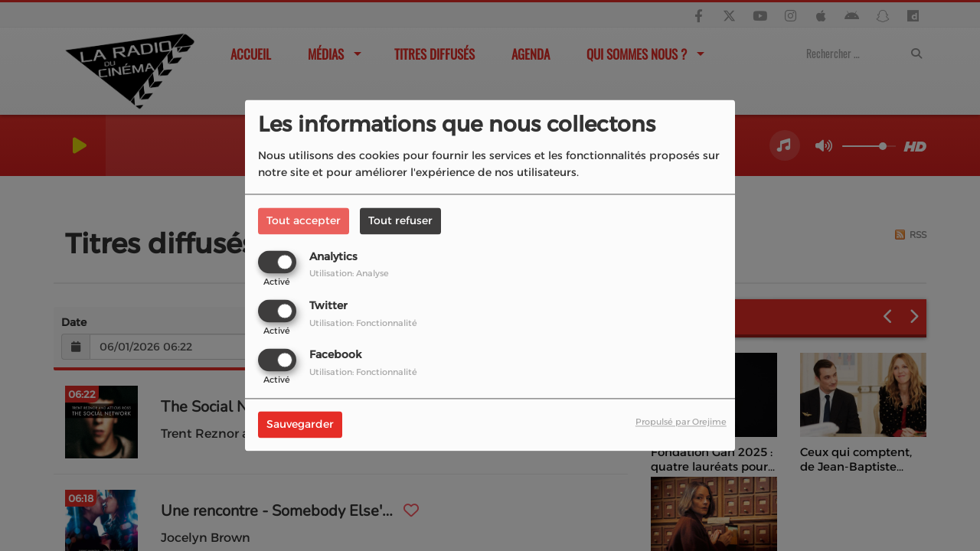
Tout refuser (400, 220)
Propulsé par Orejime (681, 422)
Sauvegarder (300, 425)
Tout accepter (304, 220)
